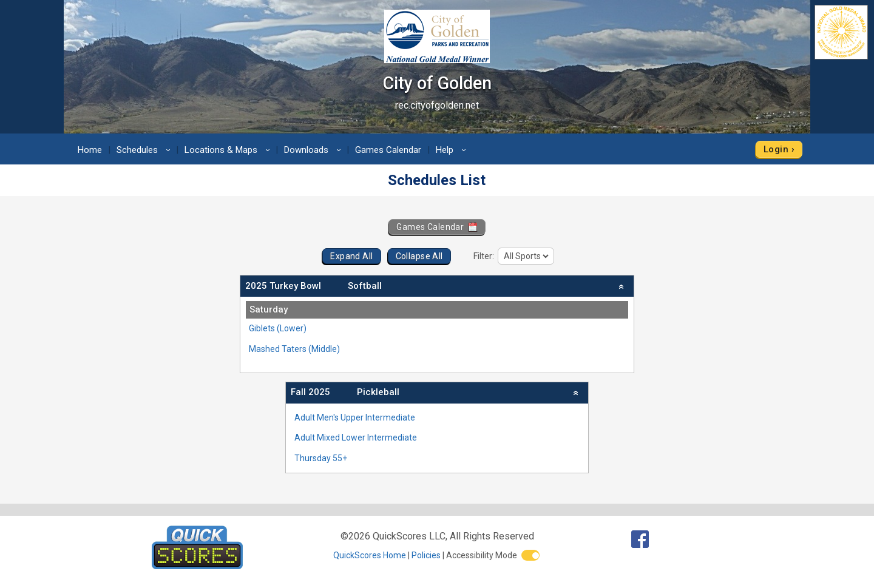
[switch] (530, 555)
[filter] (526, 256)
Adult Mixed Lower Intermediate (356, 438)
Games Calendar (437, 227)
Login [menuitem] (776, 149)
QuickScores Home (370, 555)
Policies (426, 555)
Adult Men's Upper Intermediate (355, 417)
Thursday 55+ (321, 458)
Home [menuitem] (90, 150)
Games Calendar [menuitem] (388, 150)
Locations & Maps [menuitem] (229, 150)
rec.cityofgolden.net (437, 105)
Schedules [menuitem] (145, 150)
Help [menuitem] (453, 150)
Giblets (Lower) (278, 328)
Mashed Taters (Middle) (294, 349)
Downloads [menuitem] (314, 150)
